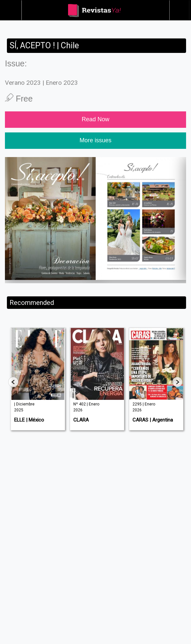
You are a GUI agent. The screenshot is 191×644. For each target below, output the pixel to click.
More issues (95, 140)
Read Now (95, 119)
